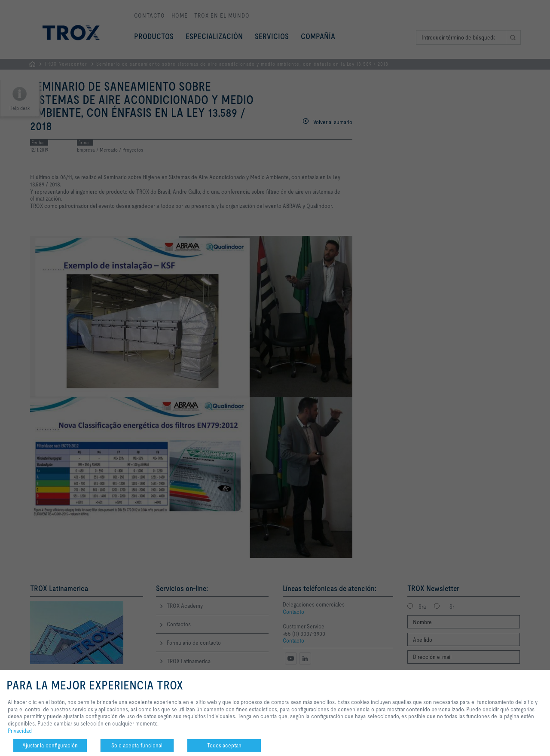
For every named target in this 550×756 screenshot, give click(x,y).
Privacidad (20, 731)
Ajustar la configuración (50, 745)
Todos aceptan (224, 745)
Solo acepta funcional (137, 745)
